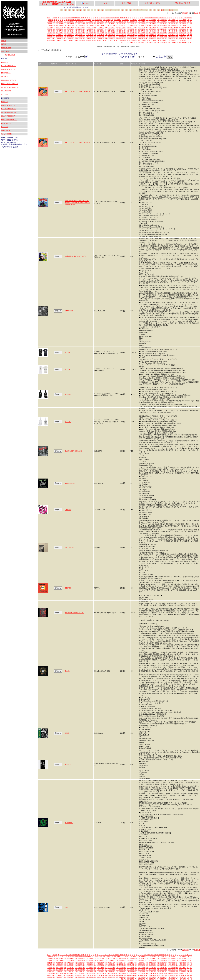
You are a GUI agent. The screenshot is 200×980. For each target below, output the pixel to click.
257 (84, 25)
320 (111, 27)
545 (147, 35)
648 (139, 38)
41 (119, 18)
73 (181, 18)
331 (141, 27)
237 (174, 23)
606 (169, 37)
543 (141, 35)
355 (62, 29)
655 (158, 38)
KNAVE (68, 764)
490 (141, 33)
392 (163, 29)
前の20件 (185, 13)
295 (188, 25)
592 (131, 37)
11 (60, 18)
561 (191, 35)
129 (169, 20)
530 (106, 35)
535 (120, 35)
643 (125, 38)
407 (60, 31)
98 (86, 20)
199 (71, 23)
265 (106, 25)
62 (160, 18)
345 (180, 27)
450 (177, 31)
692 (114, 40)
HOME (85, 3)
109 (115, 20)
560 (188, 35)
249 (62, 25)
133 (180, 20)
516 (68, 35)
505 (183, 33)
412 (73, 31)
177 (155, 22)
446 (166, 31)
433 (131, 31)
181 (166, 22)
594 (136, 37)
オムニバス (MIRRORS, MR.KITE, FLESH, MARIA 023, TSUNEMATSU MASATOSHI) (78, 203)
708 (158, 40)
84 (59, 20)
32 (101, 18)
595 (139, 37)
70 (175, 18)
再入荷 (4, 44)
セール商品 (5, 51)
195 (60, 23)
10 (58, 18)
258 (87, 25)
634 (101, 38)
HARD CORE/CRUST (9, 66)
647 (136, 38)
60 (156, 18)
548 (155, 35)
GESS (67, 733)
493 (150, 33)
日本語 (171, 10)
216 (117, 23)
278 (141, 25)
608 (174, 37)
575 (84, 37)
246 (54, 25)
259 (90, 25)
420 (95, 31)
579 (95, 37)
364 (87, 29)
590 (125, 37)
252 (70, 25)
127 (163, 20)
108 (112, 20)
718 (185, 40)
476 (103, 33)
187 (183, 22)
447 (169, 31)
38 (113, 18)
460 (59, 33)
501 (172, 33)
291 (177, 25)
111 (120, 20)
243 (191, 23)
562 (49, 37)
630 (90, 38)
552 (166, 35)
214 (111, 23)
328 (133, 27)
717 (183, 40)
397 (177, 29)
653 (152, 38)
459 (57, 33)
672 (60, 40)
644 (128, 38)
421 (98, 31)
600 (153, 37)
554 (172, 35)
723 (128, 42)
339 (163, 27)
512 (57, 35)
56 (148, 18)
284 (158, 25)
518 (73, 35)
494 (152, 33)
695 (122, 40)
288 (169, 25)
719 (188, 40)
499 (166, 33)
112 (123, 20)
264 (103, 25)
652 (150, 38)
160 (109, 22)
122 (150, 20)
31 (99, 18)
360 (76, 29)
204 (84, 23)
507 (188, 33)
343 (174, 27)
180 (163, 22)
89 (68, 20)
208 (95, 23)
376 (120, 29)
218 (122, 23)
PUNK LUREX (70, 483)
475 (101, 33)
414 (79, 31)
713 (172, 40)
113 (126, 20)
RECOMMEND (6, 48)
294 (185, 25)
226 (144, 23)
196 (62, 23)
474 (98, 33)
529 (103, 35)
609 (177, 37)
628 (84, 38)
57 (150, 18)
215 (114, 23)
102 (96, 20)
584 (109, 37)
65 (166, 18)
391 (161, 29)
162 (114, 22)
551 (163, 35)
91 (72, 20)
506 (185, 33)
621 (65, 38)
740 (174, 42)
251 (68, 25)
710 (164, 40)
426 (111, 31)
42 (121, 18)
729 (144, 42)
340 (166, 27)
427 (114, 31)
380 (131, 29)
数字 (163, 10)
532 (111, 35)
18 (74, 18)
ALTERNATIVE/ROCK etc (10, 87)
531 (109, 35)
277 (139, 25)
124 (155, 20)
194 (57, 23)
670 (54, 40)
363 (84, 29)
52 (140, 18)
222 (133, 23)
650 (144, 38)
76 (187, 18)
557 (180, 35)
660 (172, 38)
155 (95, 22)
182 (169, 22)
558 (183, 35)
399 (183, 29)
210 (101, 23)
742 (180, 42)
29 (95, 18)
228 (150, 23)
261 (95, 25)
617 (54, 38)
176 (152, 22)
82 (55, 20)
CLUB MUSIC (6, 130)
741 (177, 42)
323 (120, 27)
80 (51, 20)
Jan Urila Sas (69, 547)
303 (65, 27)
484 (125, 33)
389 (155, 29)
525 (92, 35)
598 (147, 37)
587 (117, 37)
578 (92, 37)
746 (191, 42)
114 (128, 20)
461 (62, 33)
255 (79, 25)
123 (152, 20)
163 (117, 22)
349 (191, 27)
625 (76, 38)
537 (125, 35)
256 (81, 25)
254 (76, 25)
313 (92, 27)
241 (185, 23)
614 (191, 37)
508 (191, 33)
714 (174, 40)
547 (152, 35)
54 (144, 18)
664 (183, 38)
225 (141, 23)
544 (144, 35)
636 (106, 38)
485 (128, 33)
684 (92, 40)
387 (150, 29)
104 (101, 20)
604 (164, 37)
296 (191, 25)
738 (169, 42)
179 (161, 22)
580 (98, 37)
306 (73, 27)
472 (92, 33)
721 (122, 42)
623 (70, 38)
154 (92, 22)
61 (158, 18)
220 (128, 23)
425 (109, 31)
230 (155, 23)
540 (133, 35)
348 (188, 27)
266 (109, 25)
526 (95, 35)
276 (136, 25)
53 (142, 18)
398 (180, 29)
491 (144, 33)
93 (76, 20)
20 (78, 18)
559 (185, 35)
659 (169, 38)
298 (51, 27)
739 (172, 42)
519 (76, 35)
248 (59, 25)
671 (57, 40)
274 (131, 25)
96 (82, 20)
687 (101, 40)
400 (185, 29)
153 (90, 22)
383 (139, 29)
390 (158, 29)
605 (166, 37)
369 (101, 29)
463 (68, 33)
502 (174, 33)
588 (120, 37)
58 (152, 18)
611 (183, 37)
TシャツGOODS (7, 134)
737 (166, 42)
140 (54, 22)
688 (103, 40)
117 (136, 20)
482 (120, 33)
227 (147, 23)
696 (125, 40)
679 (79, 40)
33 (103, 18)
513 (59, 35)
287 (166, 25)
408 (62, 31)
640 (117, 38)
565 (57, 37)
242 (188, 23)
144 (65, 22)
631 (92, 38)
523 (87, 35)
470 (87, 33)
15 (68, 18)
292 (180, 25)
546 (150, 35)
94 (78, 20)
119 (142, 20)
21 (80, 18)
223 (136, 23)
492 (147, 33)
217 (120, 23)
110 (118, 20)
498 (163, 33)
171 (139, 22)
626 (79, 38)
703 (144, 40)
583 (106, 37)
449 (174, 31)
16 (70, 18)
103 (98, 20)
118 (139, 20)
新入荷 (4, 41)
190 (191, 22)
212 (106, 23)
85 (60, 20)
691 (111, 40)
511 (54, 35)
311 (87, 27)
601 (155, 37)
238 (177, 23)
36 (109, 18)
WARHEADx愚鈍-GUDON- (75, 613)
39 (115, 18)
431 (125, 31)
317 (103, 27)
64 (164, 18)
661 (174, 38)
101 (93, 20)
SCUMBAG (69, 823)
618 (57, 38)
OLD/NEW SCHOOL (8, 69)
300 (57, 27)
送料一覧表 (126, 3)
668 (49, 40)
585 (111, 37)
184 (174, 22)
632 (95, 38)
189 (188, 22)
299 (54, 27)
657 (163, 38)
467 (79, 33)
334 (150, 27)
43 (123, 18)
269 (117, 25)
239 (180, 23)
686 (98, 40)
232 (161, 23)
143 (62, 22)
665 (185, 38)
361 (79, 29)
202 (79, 23)
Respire (68, 671)
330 (139, 27)
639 (114, 38)
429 (120, 31)
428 (117, 31)
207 (92, 23)
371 (106, 29)
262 (98, 25)
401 (188, 29)
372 (109, 29)
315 (98, 27)
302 (62, 27)
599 (150, 37)
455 (191, 31)
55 (146, 18)
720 (191, 40)
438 (144, 31)
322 (117, 27)
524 (90, 35)
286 (163, 25)
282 (152, 25)
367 (95, 29)
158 (103, 22)
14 (66, 18)
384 (141, 29)
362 (81, 29)
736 (163, 42)
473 (95, 33)
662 (177, 38)
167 (128, 22)
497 (161, 33)
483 (122, 33)
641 (120, 38)
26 (90, 18)
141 (57, 22)
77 (189, 18)
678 (76, 40)
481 (117, 33)
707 (155, 40)
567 (62, 37)
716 (180, 40)
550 (161, 35)
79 (49, 20)
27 (92, 18)
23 (84, 18)
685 (95, 40)
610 (180, 37)
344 (177, 27)
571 (73, 37)
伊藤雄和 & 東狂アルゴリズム (76, 256)
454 (188, 31)
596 (142, 37)
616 (51, 38)
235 (169, 23)
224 (139, 23)
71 (177, 18)
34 (105, 18)
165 (122, 22)
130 (172, 20)
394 (169, 29)
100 (90, 20)
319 (109, 27)
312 (90, 27)
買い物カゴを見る (183, 3)
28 (93, 18)
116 (134, 20)
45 (127, 18)
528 (101, 35)
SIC (67, 907)
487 (133, 33)
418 (90, 31)
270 (120, 25)
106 (107, 20)
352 (54, 29)
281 (150, 25)
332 (144, 27)
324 (122, 27)
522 (84, 35)
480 (114, 33)
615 (49, 38)
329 (136, 27)
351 (51, 29)
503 (177, 33)
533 (114, 35)
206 (90, 23)
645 (131, 38)
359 (73, 29)
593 (133, 37)
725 (133, 42)
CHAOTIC (5, 77)
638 (111, 38)
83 (57, 20)
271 (122, 25)
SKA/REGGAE (6, 91)
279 (144, 25)
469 (84, 33)
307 (76, 27)
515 (65, 35)
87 (64, 20)
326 (128, 27)
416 (84, 31)
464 (70, 33)
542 (139, 35)
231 (158, 23)
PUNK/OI (4, 62)
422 (101, 31)
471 (90, 33)
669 (51, 40)
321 (114, 27)
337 (158, 27)
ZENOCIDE (69, 311)
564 (54, 37)
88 (66, 20)
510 (51, 35)
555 (174, 35)
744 (185, 42)
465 (73, 33)
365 (90, 29)
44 (125, 18)
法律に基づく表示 (152, 3)
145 (68, 22)
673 (62, 40)
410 (68, 31)
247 (57, 25)
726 (136, 42)
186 (180, 22)
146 (70, 22)
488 (136, 33)
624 (73, 38)
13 (64, 18)
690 (109, 40)
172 (141, 22)
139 (51, 22)
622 (68, 38)
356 (65, 29)
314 (95, 27)
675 (68, 40)
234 (166, 23)
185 (177, 22)
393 (166, 29)
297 (49, 27)
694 (120, 40)
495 (155, 33)
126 (161, 20)
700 (136, 40)
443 (158, 31)
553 (169, 35)
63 (162, 18)
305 (71, 27)
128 (166, 20)
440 (150, 31)
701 (139, 40)
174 (147, 22)
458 (54, 33)
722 (125, 42)
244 (49, 25)
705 (150, 40)
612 (185, 37)
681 (84, 40)
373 (111, 29)
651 (147, 38)
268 (114, 25)
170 (136, 22)
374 (114, 29)
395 (172, 29)
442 (155, 31)
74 (183, 18)
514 (62, 35)
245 (51, 25)
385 (144, 29)
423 (103, 31)
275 (133, 25)
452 (183, 31)
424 (106, 31)
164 (120, 22)
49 (135, 18)
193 (54, 23)
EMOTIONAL (6, 73)
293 (183, 25)
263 (101, 25)
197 (65, 23)
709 (161, 40)
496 (158, 33)
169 (133, 22)
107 (109, 20)
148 (76, 22)
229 (152, 23)
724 (131, 42)
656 (161, 38)
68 (172, 18)
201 (76, 23)
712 (169, 40)
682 (87, 40)
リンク (105, 3)
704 (147, 40)
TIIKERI (68, 510)
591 (128, 37)
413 (76, 31)
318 (106, 27)
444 (161, 31)
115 (131, 20)
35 (107, 18)
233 (163, 23)
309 (81, 27)
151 (84, 22)
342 (172, 27)
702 (142, 40)
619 (59, 38)
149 (79, 22)
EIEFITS (68, 588)
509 (49, 35)
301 (60, 27)
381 (133, 29)
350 (49, 29)
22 (82, 18)
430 (122, 31)
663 (180, 38)
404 (51, 31)
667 (191, 38)
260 (92, 25)
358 (70, 29)
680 (81, 40)
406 (57, 31)
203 (81, 23)
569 (68, 37)
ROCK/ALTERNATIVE (9, 120)
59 (154, 18)
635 (103, 38)
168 (131, 22)
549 (158, 35)
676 (71, 40)
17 (72, 18)
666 (188, 38)
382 (136, 29)
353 (57, 29)
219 (125, 23)
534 (117, 35)
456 (49, 33)
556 (177, 35)
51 (138, 18)
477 (106, 33)
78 (191, 18)
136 (188, 20)
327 (131, 27)
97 (84, 20)
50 (136, 18)
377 (122, 29)
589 (122, 37)
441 (152, 31)
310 (84, 27)
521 (81, 35)
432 (128, 31)
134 (183, 20)
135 (185, 20)
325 (125, 27)
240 (183, 23)
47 (131, 18)
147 (73, 22)
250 (65, 25)
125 (158, 20)
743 (183, 42)
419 (92, 31)
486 (131, 33)
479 (111, 33)
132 (177, 20)
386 (147, 29)
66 (168, 18)
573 (79, 37)
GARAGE (5, 94)
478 (109, 33)
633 (98, 38)
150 (81, 22)
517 (70, 35)
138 (49, 22)
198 (68, 23)
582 (103, 37)
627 (81, 38)
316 (101, 27)
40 (117, 18)
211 (103, 23)
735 (161, 42)
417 (87, 31)
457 (51, 33)
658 (166, 38)
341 (169, 27)
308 (79, 27)
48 (132, 18)
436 (139, 31)
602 (158, 37)
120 (144, 20)
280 (147, 25)
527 (98, 35)
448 (172, 31)
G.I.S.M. (68, 352)
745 (188, 42)
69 (174, 18)
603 (161, 37)
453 (185, 31)
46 (129, 18)
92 (74, 20)
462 (65, 33)
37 (111, 18)
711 (166, 40)
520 (79, 35)
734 (158, 42)
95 (80, 20)
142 (59, 22)
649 (141, 38)
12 (62, 18)
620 (62, 38)
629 (87, 38)
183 (172, 22)
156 (98, 22)
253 (73, 25)
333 (147, 27)
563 (51, 37)
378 (125, 29)
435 (136, 31)
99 (88, 20)
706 (153, 40)
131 (174, 20)
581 (101, 37)
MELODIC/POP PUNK (9, 80)
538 (128, 35)
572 (76, 37)
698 (131, 40)
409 (65, 31)
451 (180, 31)
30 (97, 18)
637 (109, 38)
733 (155, 42)
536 (122, 35)
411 (71, 31)
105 (104, 20)
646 (133, 38)
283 (155, 25)
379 (128, 29)
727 (139, 42)
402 (191, 29)
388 (152, 29)
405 (54, 31)
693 (117, 40)
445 (163, 31)
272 (125, 25)
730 (147, 42)
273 (128, 25)
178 (158, 22)
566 (60, 37)
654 (155, 38)
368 (98, 29)
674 (65, 40)
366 (92, 29)
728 (141, 42)
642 (122, 38)
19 (76, 18)
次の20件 (197, 13)
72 (179, 18)
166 (125, 22)
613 (188, 37)
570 (71, 37)
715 (177, 40)
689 (106, 40)
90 (70, 20)
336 (155, 27)
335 (152, 27)
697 (128, 40)
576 (87, 37)
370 (103, 29)
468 (81, 33)
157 (101, 22)
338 (161, 27)
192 (51, 23)
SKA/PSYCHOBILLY (8, 116)
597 (144, 37)
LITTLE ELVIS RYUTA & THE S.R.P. (78, 92)
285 (161, 25)
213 (109, 23)
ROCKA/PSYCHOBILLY (10, 84)
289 (172, 25)
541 (136, 35)
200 (73, 23)
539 (131, 35)
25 (88, 18)
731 (150, 42)
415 (81, 31)
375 (117, 29)
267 (111, 25)
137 (191, 20)
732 (152, 42)
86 (62, 20)
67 (170, 18)
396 (174, 29)
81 (53, 20)
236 (172, 23)
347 (185, 27)
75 (185, 18)
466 (76, 33)
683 (90, 40)
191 (49, 23)
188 (185, 22)
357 (68, 29)
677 (73, 40)
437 (141, 31)
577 (90, 37)
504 (180, 33)
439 (147, 31)
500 (169, 33)
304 (68, 27)
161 (111, 22)
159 (106, 22)
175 (150, 22)
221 (131, 23)
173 (144, 22)
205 (87, 23)
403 (49, 31)
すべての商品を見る (8, 55)
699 (133, 40)
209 (98, 23)
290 (174, 25)
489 (139, 33)
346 (183, 27)
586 (114, 37)
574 (81, 37)
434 (133, 31)
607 (172, 37)
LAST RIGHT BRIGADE (74, 451)
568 (65, 37)
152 (87, 22)
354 (59, 29)
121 (147, 20)
